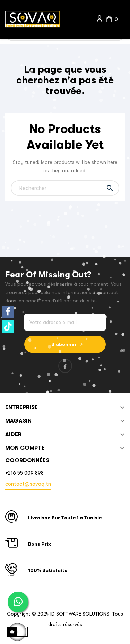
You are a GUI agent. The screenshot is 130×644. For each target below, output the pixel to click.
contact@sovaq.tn (28, 484)
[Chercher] (65, 188)
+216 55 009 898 (24, 473)
